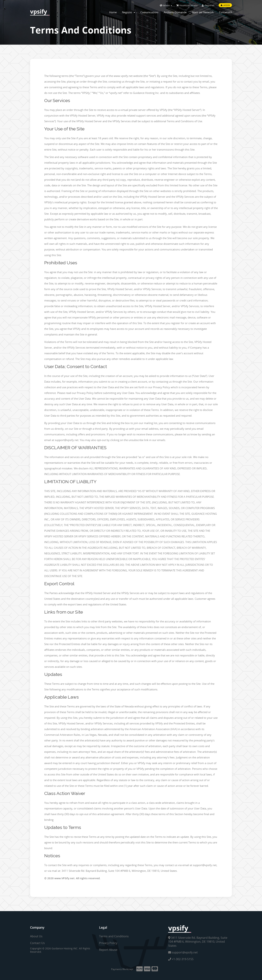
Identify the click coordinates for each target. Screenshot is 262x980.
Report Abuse (108, 950)
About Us (36, 936)
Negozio (129, 12)
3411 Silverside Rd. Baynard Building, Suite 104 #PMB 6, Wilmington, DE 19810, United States (198, 942)
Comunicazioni (149, 12)
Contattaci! (225, 12)
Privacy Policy (108, 943)
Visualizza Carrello (187, 5)
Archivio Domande (175, 12)
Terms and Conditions (114, 936)
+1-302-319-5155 (181, 959)
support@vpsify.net (183, 952)
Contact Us (37, 943)
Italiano (166, 5)
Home (113, 12)
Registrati (208, 5)
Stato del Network (203, 12)
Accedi (225, 5)
